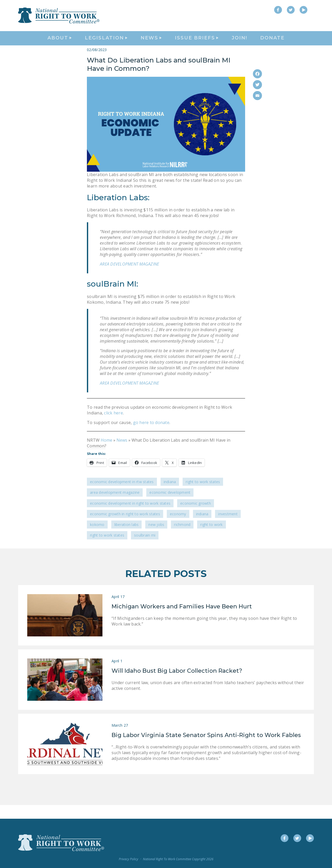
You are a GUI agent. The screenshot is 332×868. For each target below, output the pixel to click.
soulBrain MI (145, 549)
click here (113, 427)
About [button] (60, 46)
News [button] (151, 46)
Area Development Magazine (115, 506)
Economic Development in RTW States (122, 495)
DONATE (272, 46)
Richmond (182, 538)
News (122, 454)
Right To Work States (203, 495)
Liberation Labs (127, 538)
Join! (239, 46)
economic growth (196, 517)
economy (178, 528)
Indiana (170, 495)
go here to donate (151, 436)
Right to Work (211, 538)
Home (106, 454)
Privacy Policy (129, 859)
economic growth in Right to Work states (125, 528)
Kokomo (97, 538)
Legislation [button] (106, 46)
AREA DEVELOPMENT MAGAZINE (129, 278)
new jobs (156, 538)
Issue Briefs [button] (197, 46)
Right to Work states (107, 549)
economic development (170, 506)
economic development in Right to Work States (130, 517)
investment (228, 528)
